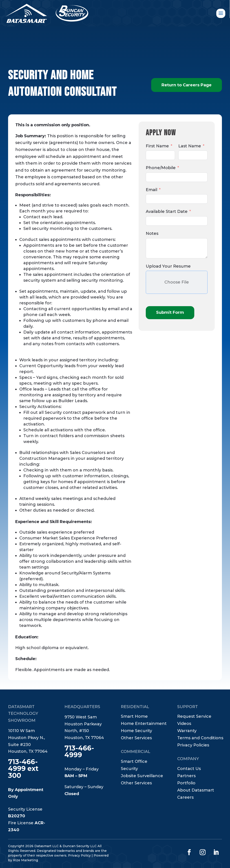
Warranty (187, 731)
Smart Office (134, 762)
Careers (185, 798)
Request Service (194, 717)
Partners (186, 776)
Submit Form (170, 312)
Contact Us (189, 769)
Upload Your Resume (168, 266)
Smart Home (134, 717)
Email (151, 190)
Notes (152, 233)
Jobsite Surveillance (142, 776)
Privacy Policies (193, 746)
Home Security (136, 731)
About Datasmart (196, 791)
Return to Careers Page (187, 85)
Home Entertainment (144, 724)
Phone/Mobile (161, 168)
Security (129, 769)
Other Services (136, 738)
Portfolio (186, 783)
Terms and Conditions (200, 738)
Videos (184, 724)
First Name (157, 146)
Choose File (177, 282)
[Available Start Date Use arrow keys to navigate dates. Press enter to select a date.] (177, 221)
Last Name (190, 146)
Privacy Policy (79, 855)
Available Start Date (167, 212)
